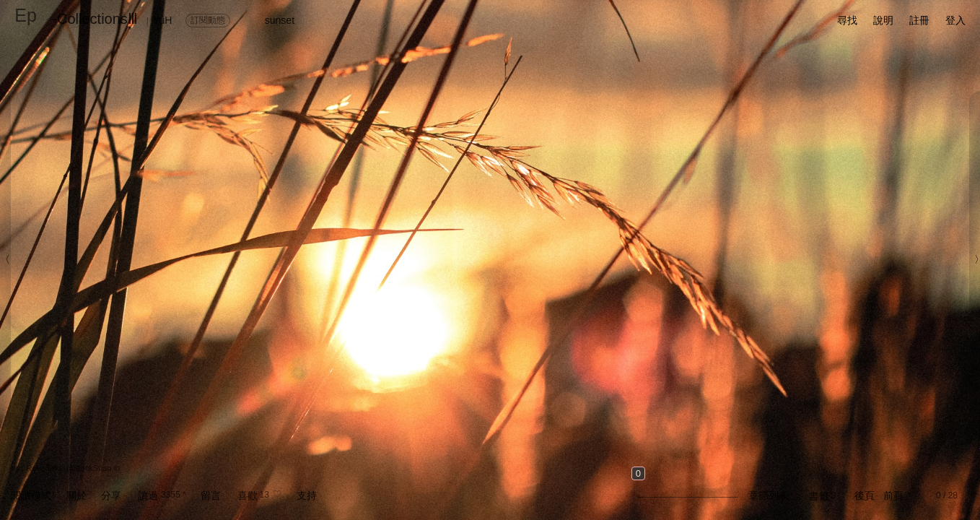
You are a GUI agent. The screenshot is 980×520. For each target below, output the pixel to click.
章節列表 (769, 495)
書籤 (819, 496)
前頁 (893, 495)
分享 (111, 495)
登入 (955, 20)
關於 (76, 495)
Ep (26, 15)
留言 (211, 495)
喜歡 (248, 495)
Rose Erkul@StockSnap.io (73, 468)
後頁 (865, 495)
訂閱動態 (208, 20)
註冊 (919, 20)
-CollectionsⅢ (95, 19)
